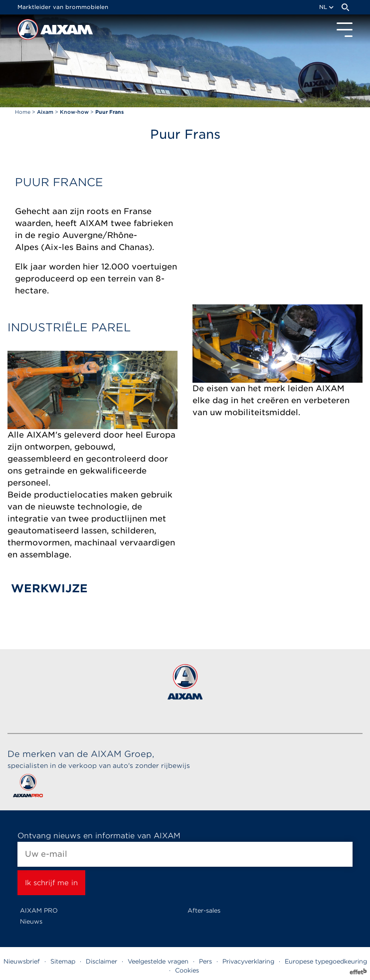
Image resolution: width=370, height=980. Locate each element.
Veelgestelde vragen (158, 961)
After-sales (204, 910)
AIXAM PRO (39, 910)
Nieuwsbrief (22, 961)
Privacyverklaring (248, 961)
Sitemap (63, 961)
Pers (205, 961)
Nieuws (31, 921)
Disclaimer (101, 961)
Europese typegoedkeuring (326, 961)
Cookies (187, 970)
